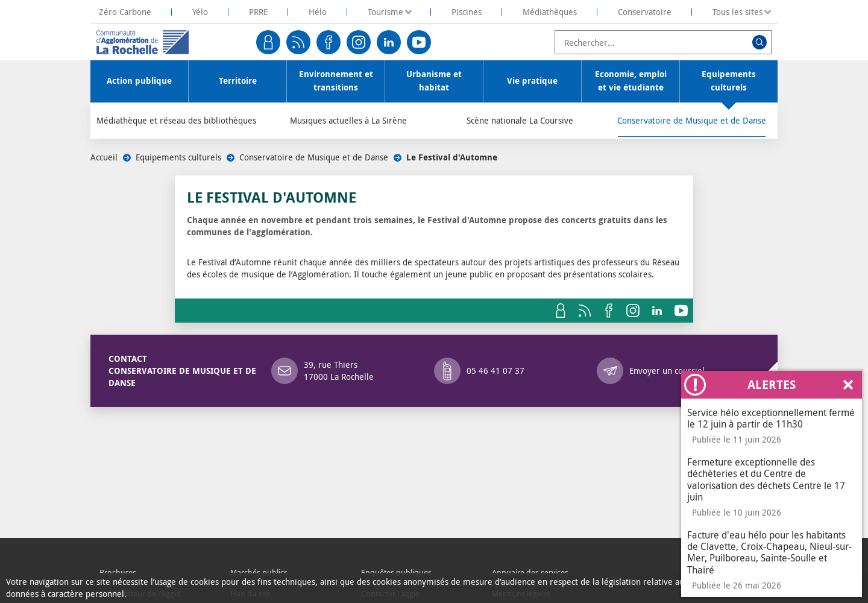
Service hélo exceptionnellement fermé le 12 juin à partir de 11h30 (771, 418)
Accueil (104, 157)
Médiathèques (550, 12)
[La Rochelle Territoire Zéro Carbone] (125, 12)
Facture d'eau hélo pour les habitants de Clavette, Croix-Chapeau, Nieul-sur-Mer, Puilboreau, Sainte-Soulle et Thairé (769, 552)
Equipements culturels (178, 157)
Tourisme (385, 12)
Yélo (200, 12)
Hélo (318, 12)
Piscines (467, 12)
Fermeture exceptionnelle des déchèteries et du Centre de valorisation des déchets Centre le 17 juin (766, 479)
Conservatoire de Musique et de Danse (314, 157)
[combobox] (663, 42)
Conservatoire (645, 12)
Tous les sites (737, 12)
